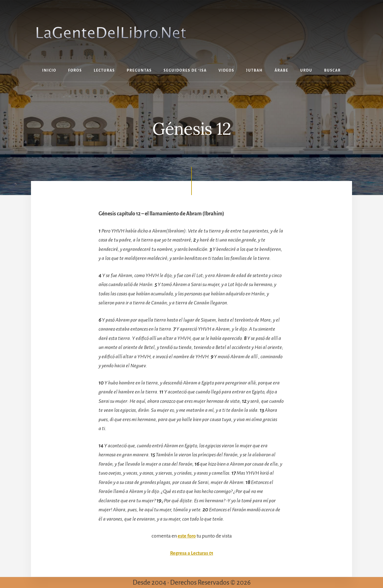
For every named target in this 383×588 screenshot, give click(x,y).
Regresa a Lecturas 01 (191, 553)
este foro (187, 536)
